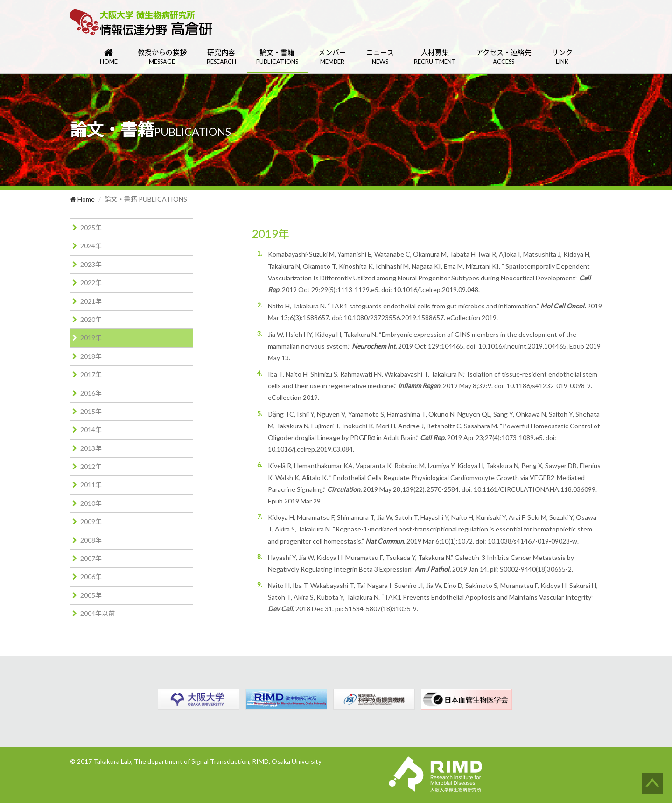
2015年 (91, 411)
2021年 (91, 301)
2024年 (91, 246)
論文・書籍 (277, 57)
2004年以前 (98, 613)
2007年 (91, 558)
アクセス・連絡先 (504, 57)
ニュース (380, 57)
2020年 (91, 319)
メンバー (332, 57)
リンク (562, 57)
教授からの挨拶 (162, 57)
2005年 (91, 595)
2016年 (91, 393)
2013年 (91, 448)
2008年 (91, 540)
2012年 (91, 466)
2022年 (91, 283)
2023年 (91, 264)
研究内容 (221, 57)
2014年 (91, 429)
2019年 (91, 338)
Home (82, 199)
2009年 (91, 521)
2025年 (91, 227)
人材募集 (435, 57)
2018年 (91, 356)
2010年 (91, 503)
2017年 (91, 374)
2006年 (91, 576)
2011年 (91, 485)
